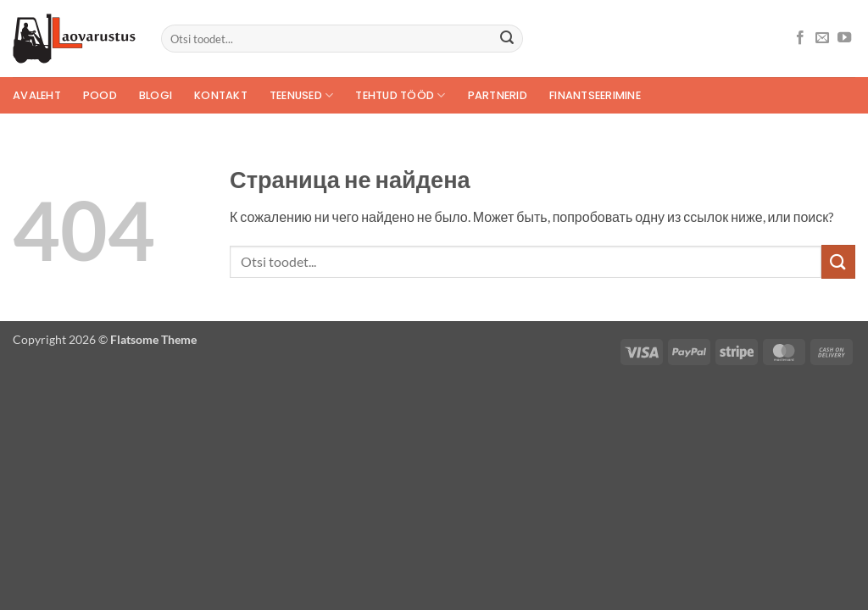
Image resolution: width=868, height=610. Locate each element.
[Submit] (507, 39)
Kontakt (221, 95)
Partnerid (498, 95)
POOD (100, 95)
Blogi (156, 95)
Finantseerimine (595, 95)
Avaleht (37, 95)
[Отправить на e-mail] (822, 38)
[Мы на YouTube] (844, 38)
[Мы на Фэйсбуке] (800, 38)
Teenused (302, 95)
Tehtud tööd (400, 95)
